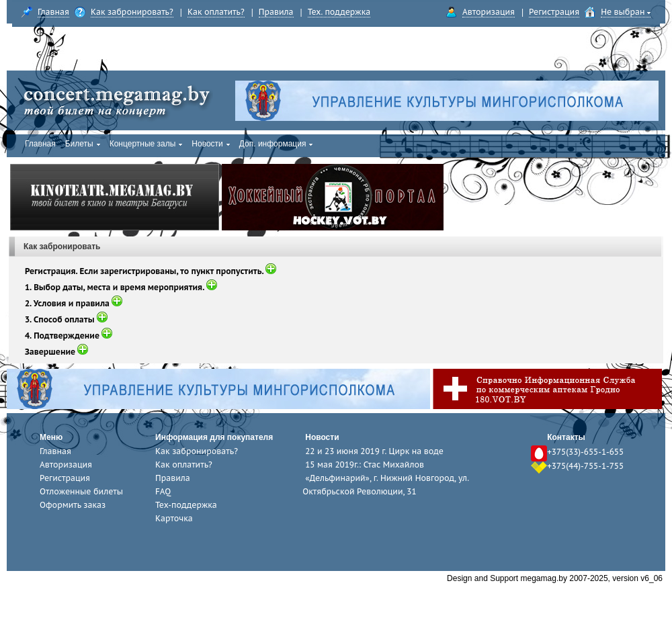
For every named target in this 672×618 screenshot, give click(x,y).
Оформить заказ (73, 505)
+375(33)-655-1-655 (585, 452)
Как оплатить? (216, 12)
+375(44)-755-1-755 (585, 466)
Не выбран (626, 12)
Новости (210, 144)
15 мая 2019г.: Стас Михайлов (365, 465)
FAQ (163, 491)
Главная (53, 12)
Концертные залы (146, 144)
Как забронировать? (132, 12)
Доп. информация (276, 144)
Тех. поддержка (339, 12)
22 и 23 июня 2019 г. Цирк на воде (374, 451)
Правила (276, 12)
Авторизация (489, 12)
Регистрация (554, 12)
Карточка (174, 518)
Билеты (83, 144)
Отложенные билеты (81, 491)
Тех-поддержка (186, 505)
